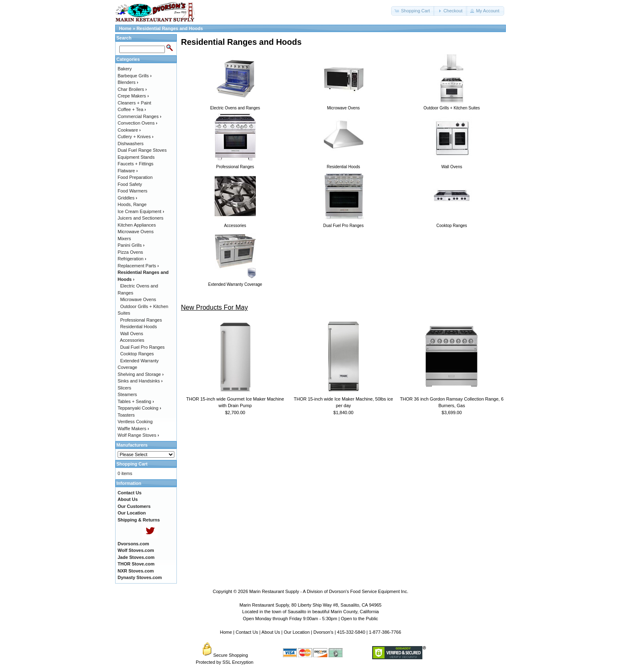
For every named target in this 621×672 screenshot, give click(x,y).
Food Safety (130, 184)
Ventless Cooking (135, 422)
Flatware (128, 171)
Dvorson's (323, 632)
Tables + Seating (136, 401)
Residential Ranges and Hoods (170, 28)
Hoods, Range (132, 204)
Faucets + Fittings (136, 164)
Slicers (124, 388)
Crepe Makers (133, 96)
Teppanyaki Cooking (139, 408)
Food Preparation (135, 177)
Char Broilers (132, 89)
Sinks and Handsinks (140, 381)
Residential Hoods (138, 327)
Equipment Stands (136, 157)
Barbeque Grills (135, 76)
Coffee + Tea (132, 109)
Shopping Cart (132, 464)
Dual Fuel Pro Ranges (142, 347)
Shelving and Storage (141, 374)
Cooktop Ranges (137, 354)
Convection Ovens (138, 123)
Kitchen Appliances (137, 225)
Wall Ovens (132, 334)
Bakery (125, 69)
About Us (271, 632)
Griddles (127, 198)
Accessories (132, 340)
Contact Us (247, 632)
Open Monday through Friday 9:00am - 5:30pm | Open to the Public (311, 619)
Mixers (124, 239)
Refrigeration (132, 259)
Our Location (297, 632)
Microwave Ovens (136, 232)
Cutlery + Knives (136, 137)
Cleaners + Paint (134, 103)
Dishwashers (131, 144)
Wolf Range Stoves (138, 435)
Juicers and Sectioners (140, 218)
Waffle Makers (133, 429)
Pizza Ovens (130, 252)
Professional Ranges (141, 320)
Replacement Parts (138, 266)
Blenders (128, 82)
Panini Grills (131, 245)
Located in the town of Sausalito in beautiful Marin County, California (310, 612)
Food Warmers (132, 191)
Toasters (126, 415)
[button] (413, 11)
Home (125, 28)
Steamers (127, 394)
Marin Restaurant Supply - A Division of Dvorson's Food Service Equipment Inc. (329, 591)
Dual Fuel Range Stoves (142, 150)
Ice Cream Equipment (141, 211)
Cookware (129, 130)
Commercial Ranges (139, 116)
